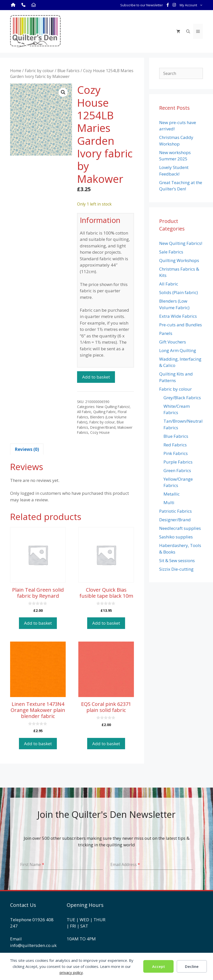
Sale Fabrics (171, 252)
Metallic (172, 494)
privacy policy (71, 972)
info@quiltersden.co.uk (33, 945)
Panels (166, 333)
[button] (63, 92)
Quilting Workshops (179, 260)
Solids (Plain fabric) (179, 292)
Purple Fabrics (178, 462)
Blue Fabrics (68, 71)
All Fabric (84, 412)
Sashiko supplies (176, 537)
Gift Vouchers (173, 342)
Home (16, 71)
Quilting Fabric (104, 412)
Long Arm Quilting (178, 350)
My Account (192, 5)
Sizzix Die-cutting (176, 569)
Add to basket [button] (38, 623)
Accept (159, 966)
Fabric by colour (39, 71)
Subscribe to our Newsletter (142, 5)
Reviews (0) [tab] (27, 449)
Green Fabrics (177, 470)
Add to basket (96, 377)
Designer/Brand (103, 427)
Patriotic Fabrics (175, 511)
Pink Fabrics (176, 453)
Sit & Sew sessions (177, 560)
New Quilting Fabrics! (113, 407)
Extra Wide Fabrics (178, 316)
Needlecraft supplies (180, 528)
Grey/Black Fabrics (182, 398)
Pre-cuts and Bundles (181, 325)
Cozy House (100, 432)
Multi (169, 502)
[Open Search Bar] (188, 31)
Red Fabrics (175, 445)
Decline (192, 966)
